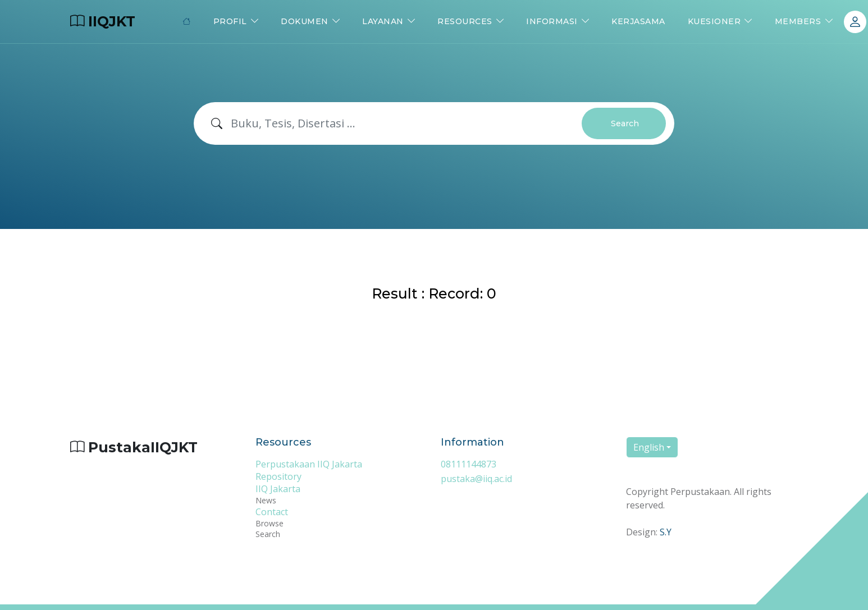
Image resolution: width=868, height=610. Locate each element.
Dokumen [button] (305, 21)
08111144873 (469, 464)
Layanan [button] (383, 21)
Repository (278, 476)
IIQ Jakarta (278, 489)
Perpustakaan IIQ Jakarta (309, 464)
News (266, 500)
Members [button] (798, 21)
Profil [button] (230, 21)
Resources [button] (465, 21)
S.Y (666, 532)
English (649, 447)
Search (625, 123)
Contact (272, 512)
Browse (269, 523)
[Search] (406, 123)
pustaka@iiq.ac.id (476, 479)
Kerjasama (638, 21)
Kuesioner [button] (714, 21)
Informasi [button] (552, 21)
